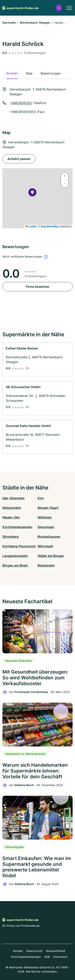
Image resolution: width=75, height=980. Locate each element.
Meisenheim (12, 508)
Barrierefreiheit (56, 951)
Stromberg (10, 537)
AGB (47, 957)
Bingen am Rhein (15, 565)
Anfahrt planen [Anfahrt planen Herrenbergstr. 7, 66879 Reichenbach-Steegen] (19, 159)
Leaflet (31, 227)
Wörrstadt (45, 546)
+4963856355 (21, 103)
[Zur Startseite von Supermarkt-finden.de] (20, 8)
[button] (59, 8)
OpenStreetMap (49, 227)
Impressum (60, 957)
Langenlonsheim (15, 556)
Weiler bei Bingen (51, 556)
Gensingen (46, 527)
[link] (37, 360)
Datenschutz (34, 951)
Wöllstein (45, 517)
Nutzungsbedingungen (26, 957)
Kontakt (18, 951)
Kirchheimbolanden (17, 527)
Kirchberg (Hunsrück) (19, 546)
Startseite (9, 23)
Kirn (41, 498)
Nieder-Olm (11, 517)
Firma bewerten (38, 287)
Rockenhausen (49, 537)
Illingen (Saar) (48, 508)
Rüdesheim (46, 565)
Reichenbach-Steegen (35, 23)
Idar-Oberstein (13, 498)
